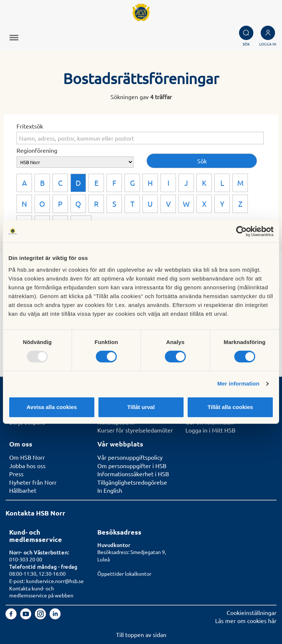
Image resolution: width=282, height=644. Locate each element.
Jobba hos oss (27, 466)
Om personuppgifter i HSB (132, 466)
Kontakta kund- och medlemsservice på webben (41, 592)
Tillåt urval (141, 407)
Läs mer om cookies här (246, 621)
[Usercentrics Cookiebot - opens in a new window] (241, 231)
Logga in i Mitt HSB (210, 430)
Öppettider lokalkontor (124, 574)
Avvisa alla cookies (52, 407)
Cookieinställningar (252, 612)
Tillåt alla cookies (230, 407)
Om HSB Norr (27, 457)
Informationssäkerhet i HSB (133, 474)
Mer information (238, 383)
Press (16, 474)
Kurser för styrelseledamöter (135, 430)
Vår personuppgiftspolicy (130, 457)
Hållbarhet (23, 490)
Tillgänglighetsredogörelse (132, 482)
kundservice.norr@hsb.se (55, 581)
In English (110, 490)
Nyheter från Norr (33, 482)
